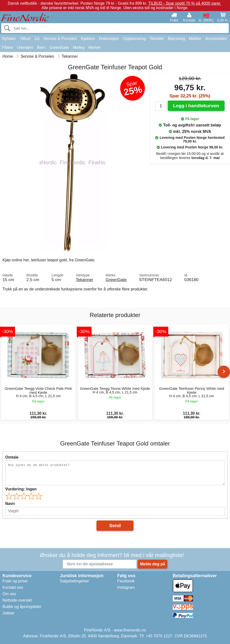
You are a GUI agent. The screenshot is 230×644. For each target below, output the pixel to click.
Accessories (216, 39)
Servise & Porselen (60, 39)
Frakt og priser (15, 581)
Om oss (9, 594)
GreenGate (59, 47)
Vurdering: (21, 489)
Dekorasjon (109, 39)
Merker (95, 47)
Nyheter (9, 39)
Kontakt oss (13, 587)
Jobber (9, 613)
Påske (7, 47)
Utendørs (25, 47)
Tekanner (85, 280)
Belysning (177, 39)
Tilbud (25, 39)
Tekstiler (157, 39)
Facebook (126, 581)
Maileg (79, 47)
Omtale (12, 457)
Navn (10, 504)
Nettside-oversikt (17, 600)
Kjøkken (88, 39)
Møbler (195, 39)
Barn (41, 47)
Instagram (126, 587)
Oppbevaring (134, 39)
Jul (37, 39)
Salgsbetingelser (74, 581)
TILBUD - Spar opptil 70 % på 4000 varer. (185, 3)
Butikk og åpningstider (22, 607)
